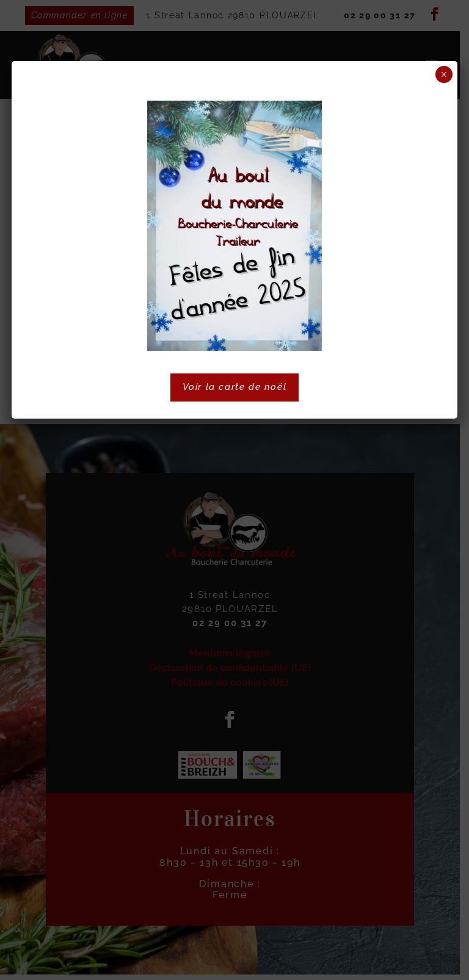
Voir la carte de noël (235, 387)
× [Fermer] (444, 74)
